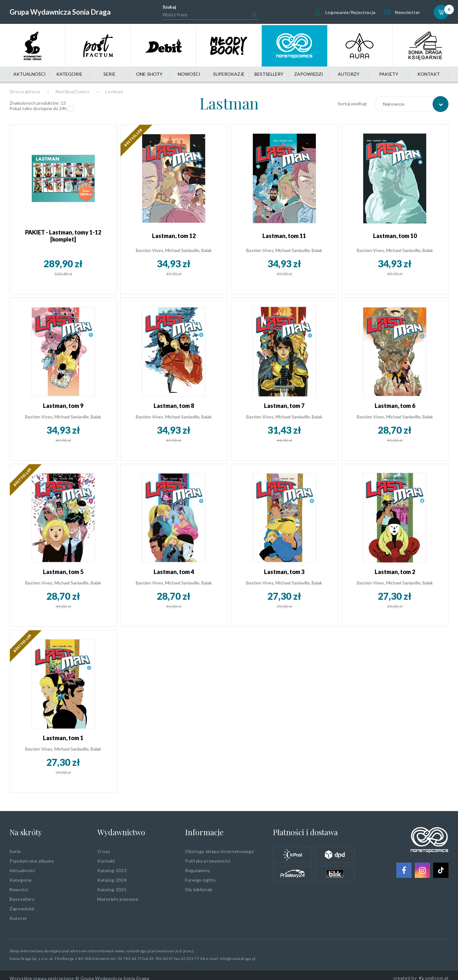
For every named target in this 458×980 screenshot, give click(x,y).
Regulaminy (198, 870)
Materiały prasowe (118, 899)
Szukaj (169, 7)
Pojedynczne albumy (32, 861)
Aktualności (30, 74)
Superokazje (229, 74)
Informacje (204, 832)
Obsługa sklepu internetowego (220, 851)
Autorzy (349, 74)
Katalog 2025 (112, 889)
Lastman (229, 103)
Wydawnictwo (121, 832)
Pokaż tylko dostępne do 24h (38, 108)
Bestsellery (269, 74)
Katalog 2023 (112, 870)
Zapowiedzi (309, 74)
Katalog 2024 (112, 880)
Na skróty (26, 832)
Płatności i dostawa (305, 832)
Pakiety (389, 74)
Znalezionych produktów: (38, 103)
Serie (109, 74)
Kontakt (429, 74)
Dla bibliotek (199, 889)
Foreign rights (201, 880)
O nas (104, 851)
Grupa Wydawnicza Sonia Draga (60, 12)
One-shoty (149, 74)
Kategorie (69, 74)
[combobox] (412, 104)
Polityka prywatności (208, 861)
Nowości (189, 74)
